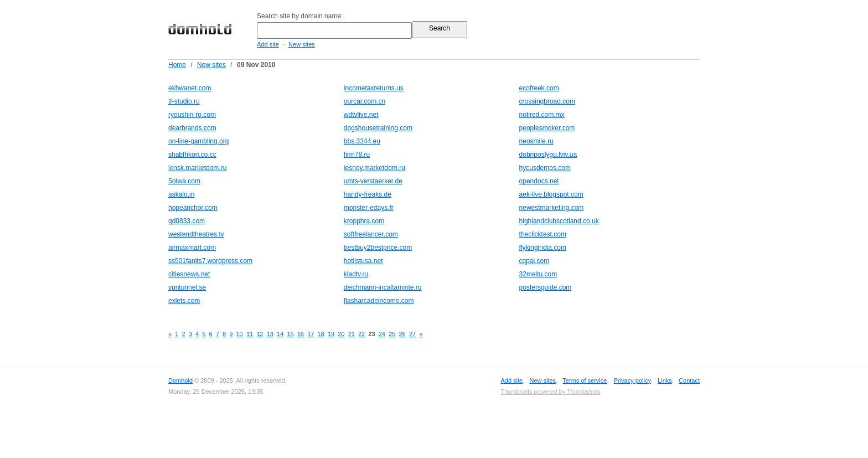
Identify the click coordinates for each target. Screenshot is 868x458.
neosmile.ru (536, 141)
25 (392, 334)
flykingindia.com (543, 248)
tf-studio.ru (184, 101)
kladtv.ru (356, 274)
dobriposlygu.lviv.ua (548, 155)
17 (311, 334)
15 (290, 334)
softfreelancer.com (371, 234)
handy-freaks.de (368, 194)
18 (321, 334)
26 (402, 334)
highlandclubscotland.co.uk (559, 221)
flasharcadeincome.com (379, 301)
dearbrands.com (192, 128)
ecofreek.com (539, 88)
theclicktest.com (543, 234)
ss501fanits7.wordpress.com (210, 261)
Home (177, 65)
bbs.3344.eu (362, 141)
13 (270, 334)
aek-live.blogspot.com (551, 194)
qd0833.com (187, 221)
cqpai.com (534, 261)
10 (240, 334)
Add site (268, 44)
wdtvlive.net (361, 115)
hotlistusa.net (363, 261)
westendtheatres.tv (196, 234)
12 (260, 334)
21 (352, 334)
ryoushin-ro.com (192, 115)
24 (382, 334)
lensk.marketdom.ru (197, 168)
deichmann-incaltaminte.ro (383, 287)
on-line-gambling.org (198, 141)
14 (280, 334)
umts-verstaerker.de (373, 181)
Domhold (180, 380)
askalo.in (181, 194)
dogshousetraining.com (378, 128)
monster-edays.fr (369, 208)
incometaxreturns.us (374, 88)
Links (665, 380)
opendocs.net (539, 181)
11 (250, 334)
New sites (302, 44)
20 (341, 334)
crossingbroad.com (547, 101)
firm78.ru (357, 155)
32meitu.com (538, 274)
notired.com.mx (542, 115)
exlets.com (184, 301)
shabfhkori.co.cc (192, 155)
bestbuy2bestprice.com (378, 248)
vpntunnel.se (187, 287)
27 (412, 334)
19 (331, 334)
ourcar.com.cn (365, 101)
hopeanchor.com (193, 208)
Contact (689, 380)
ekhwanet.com (190, 88)
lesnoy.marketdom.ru (374, 168)
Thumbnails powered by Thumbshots (550, 392)
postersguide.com (546, 287)
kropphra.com (364, 221)
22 (361, 334)
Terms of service (585, 380)
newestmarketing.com (552, 208)
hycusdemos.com (545, 168)
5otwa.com (184, 181)
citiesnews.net (189, 274)
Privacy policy (632, 380)
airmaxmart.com (192, 248)
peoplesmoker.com (547, 128)
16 (301, 334)
